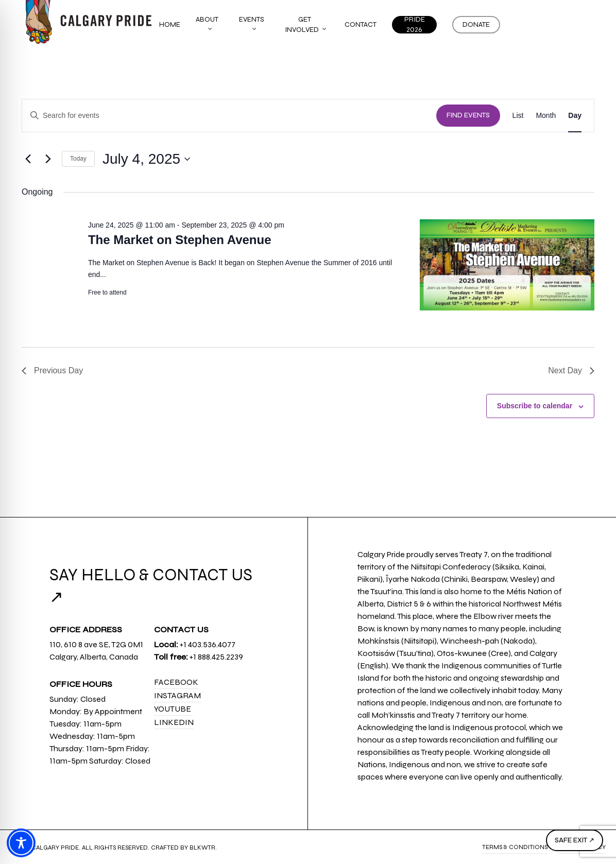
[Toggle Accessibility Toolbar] (21, 843)
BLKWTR (202, 848)
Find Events (468, 115)
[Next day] (48, 159)
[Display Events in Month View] (546, 116)
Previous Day (52, 370)
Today (78, 159)
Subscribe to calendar (535, 406)
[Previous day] (28, 159)
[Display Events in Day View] (575, 116)
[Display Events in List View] (518, 116)
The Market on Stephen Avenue (180, 240)
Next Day (571, 370)
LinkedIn (174, 722)
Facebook (176, 682)
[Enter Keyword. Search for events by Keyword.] (229, 116)
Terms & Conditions (515, 847)
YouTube (173, 709)
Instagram (177, 695)
